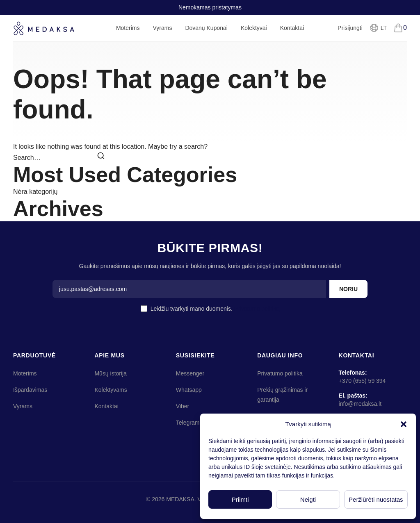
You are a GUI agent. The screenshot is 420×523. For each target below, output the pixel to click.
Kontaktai (292, 28)
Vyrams (162, 33)
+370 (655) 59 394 (362, 381)
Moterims (128, 33)
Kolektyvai (254, 28)
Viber (183, 406)
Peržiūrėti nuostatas (376, 499)
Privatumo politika (257, 309)
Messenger (190, 373)
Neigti (308, 499)
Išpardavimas (30, 390)
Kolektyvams (111, 390)
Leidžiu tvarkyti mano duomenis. (215, 309)
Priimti (240, 499)
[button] (404, 424)
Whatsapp (189, 390)
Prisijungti (350, 28)
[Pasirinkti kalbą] (378, 28)
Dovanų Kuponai (206, 28)
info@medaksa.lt (360, 404)
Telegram (188, 423)
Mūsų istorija (111, 373)
